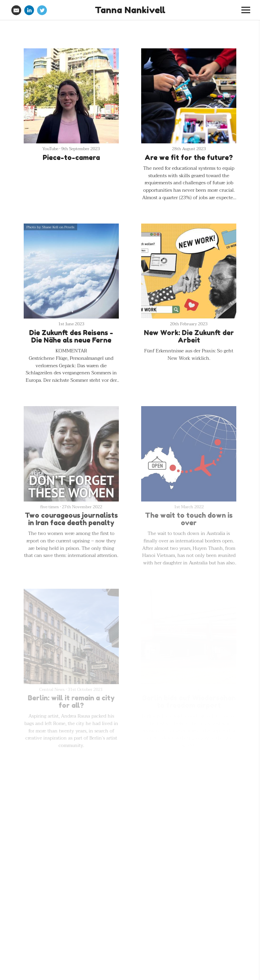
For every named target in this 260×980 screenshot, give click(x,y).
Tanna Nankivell (130, 10)
